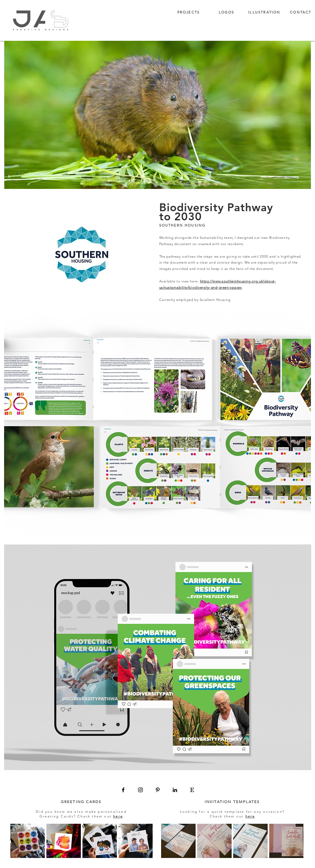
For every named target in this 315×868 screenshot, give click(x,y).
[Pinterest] (158, 790)
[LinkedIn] (175, 790)
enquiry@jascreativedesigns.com (166, 796)
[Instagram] (140, 790)
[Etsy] (192, 790)
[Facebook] (123, 790)
